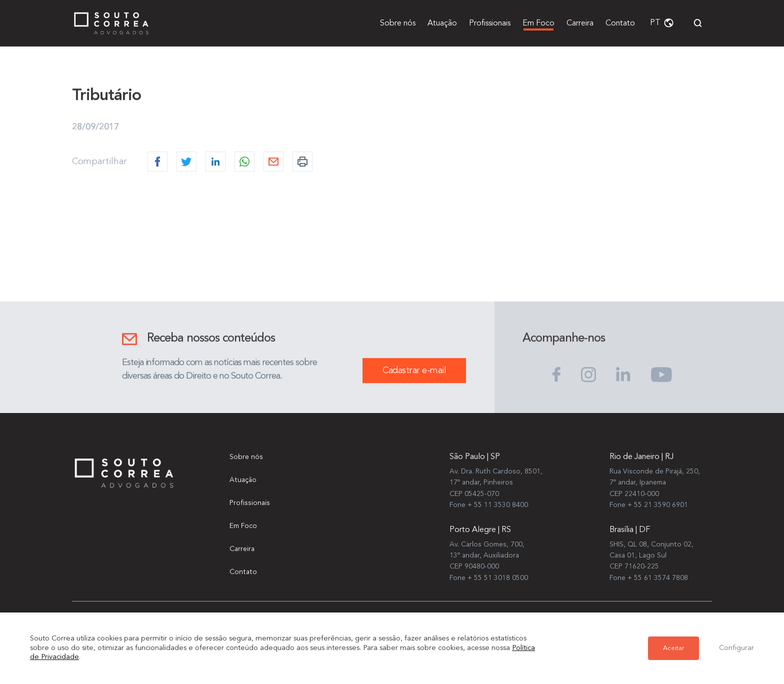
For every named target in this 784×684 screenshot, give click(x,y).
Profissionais (490, 23)
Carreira (580, 23)
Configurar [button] (736, 648)
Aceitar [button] (673, 648)
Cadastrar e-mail (414, 371)
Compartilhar (99, 162)
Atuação (442, 23)
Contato (620, 23)
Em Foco (538, 23)
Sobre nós (398, 23)
